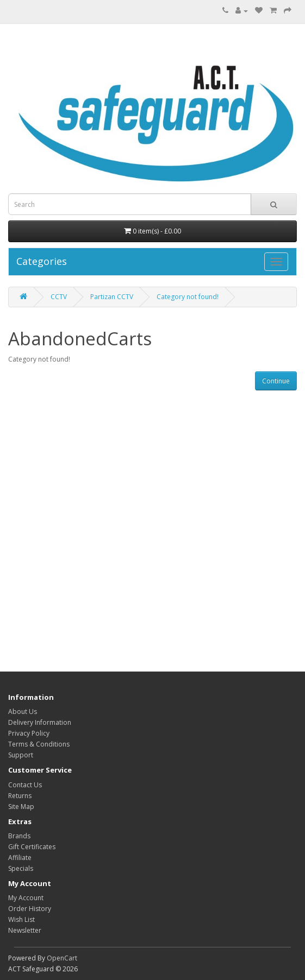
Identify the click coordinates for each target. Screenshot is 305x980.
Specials (21, 868)
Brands (19, 836)
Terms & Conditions (39, 744)
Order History (30, 909)
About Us (23, 712)
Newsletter (25, 930)
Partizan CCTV (112, 297)
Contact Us (25, 785)
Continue (276, 381)
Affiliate (20, 858)
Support (21, 755)
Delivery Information (40, 722)
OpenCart (62, 958)
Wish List (21, 919)
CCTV (59, 297)
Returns (20, 796)
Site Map (21, 807)
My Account (26, 898)
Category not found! (188, 297)
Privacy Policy (29, 733)
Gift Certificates (32, 847)
